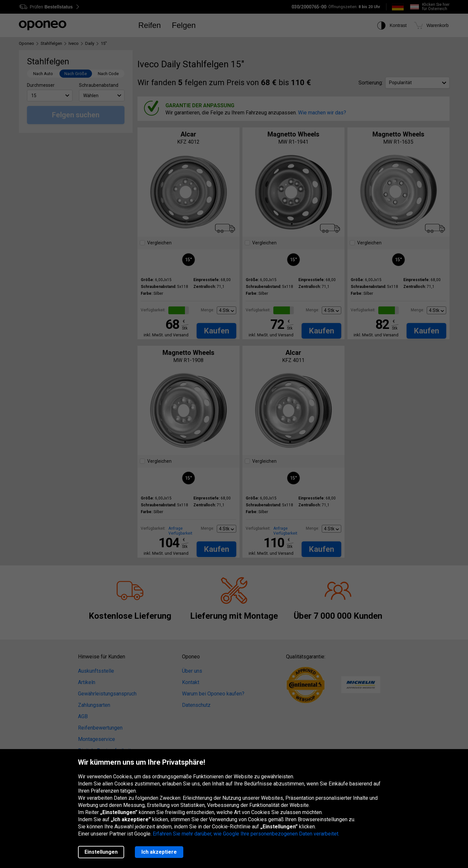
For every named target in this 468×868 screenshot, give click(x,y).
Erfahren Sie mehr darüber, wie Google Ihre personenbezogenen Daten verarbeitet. (246, 834)
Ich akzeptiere (159, 852)
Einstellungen (101, 852)
